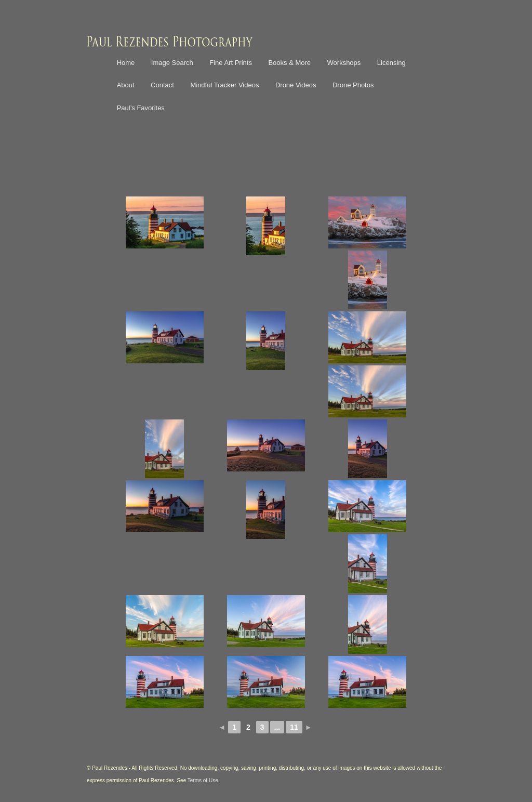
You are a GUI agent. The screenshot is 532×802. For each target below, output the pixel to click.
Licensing (391, 63)
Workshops (344, 63)
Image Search (172, 63)
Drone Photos (353, 85)
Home (126, 63)
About (126, 85)
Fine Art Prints (231, 63)
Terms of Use (203, 780)
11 (294, 727)
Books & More (289, 63)
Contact (162, 85)
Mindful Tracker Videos (224, 85)
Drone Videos (296, 85)
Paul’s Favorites (141, 108)
